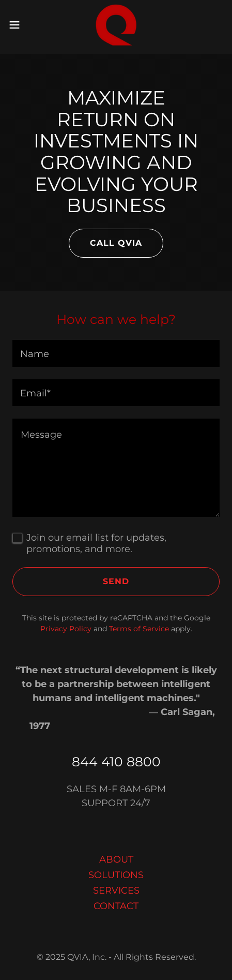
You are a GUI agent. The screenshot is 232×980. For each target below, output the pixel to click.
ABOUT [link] (116, 859)
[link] (116, 25)
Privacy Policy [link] (66, 629)
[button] (21, 25)
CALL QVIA (116, 243)
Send (116, 581)
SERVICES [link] (116, 890)
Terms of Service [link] (139, 629)
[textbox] (116, 353)
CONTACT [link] (116, 906)
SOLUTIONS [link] (116, 875)
